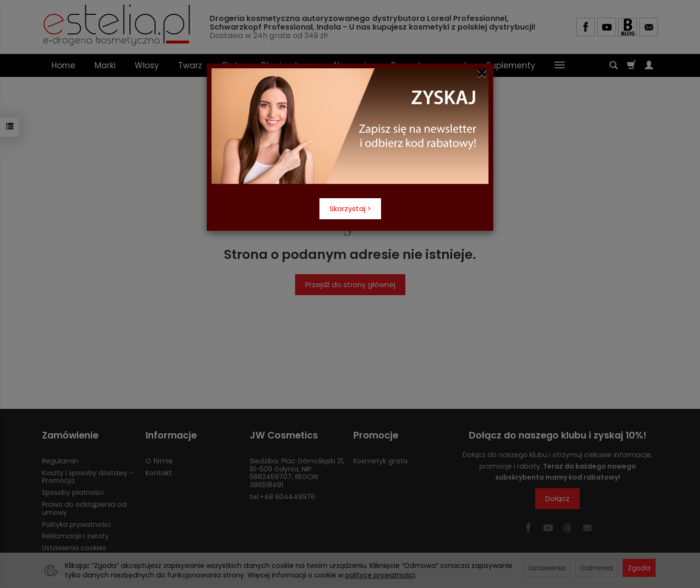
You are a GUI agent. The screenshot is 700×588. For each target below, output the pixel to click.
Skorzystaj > (350, 208)
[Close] (482, 73)
